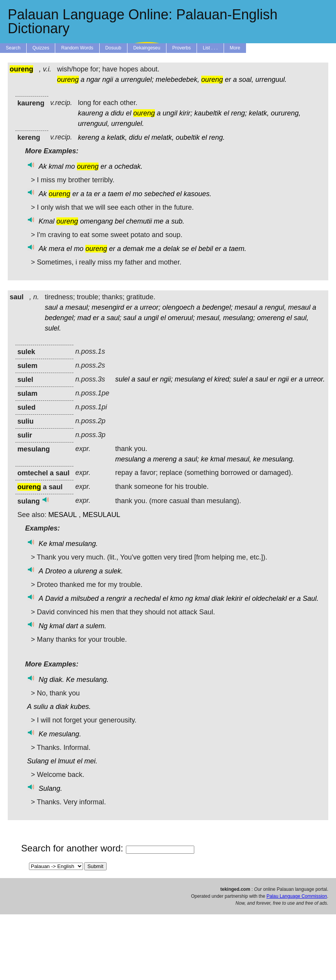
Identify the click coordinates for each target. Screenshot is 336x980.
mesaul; (77, 307)
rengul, (276, 307)
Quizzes (41, 48)
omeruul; (181, 318)
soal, (246, 80)
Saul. (311, 599)
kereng (89, 137)
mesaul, (209, 318)
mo (70, 166)
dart (72, 626)
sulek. (114, 571)
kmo (176, 599)
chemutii (139, 221)
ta (89, 194)
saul (51, 307)
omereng (271, 318)
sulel (122, 379)
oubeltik (188, 137)
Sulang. (50, 788)
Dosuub (113, 48)
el (129, 113)
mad (84, 318)
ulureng (85, 571)
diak (218, 599)
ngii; (166, 379)
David (54, 599)
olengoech (178, 307)
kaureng (91, 113)
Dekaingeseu (147, 48)
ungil (170, 113)
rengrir (116, 599)
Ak (43, 166)
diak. (57, 680)
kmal (56, 166)
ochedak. (128, 166)
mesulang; (239, 318)
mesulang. (279, 459)
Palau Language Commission (297, 896)
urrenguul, (94, 124)
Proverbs (182, 48)
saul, (301, 318)
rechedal (147, 599)
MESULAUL (101, 515)
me (159, 221)
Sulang (38, 761)
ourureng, (286, 113)
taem (115, 194)
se (185, 249)
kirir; (186, 113)
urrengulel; (137, 80)
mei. (91, 761)
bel (119, 221)
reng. (217, 137)
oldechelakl (270, 599)
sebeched (159, 194)
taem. (238, 249)
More (235, 48)
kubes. (81, 707)
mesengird (108, 307)
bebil (206, 249)
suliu (41, 707)
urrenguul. (271, 80)
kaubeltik (208, 113)
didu (117, 113)
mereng (165, 459)
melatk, (163, 137)
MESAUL (63, 515)
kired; (222, 379)
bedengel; (217, 307)
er (228, 80)
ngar (93, 80)
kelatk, (259, 113)
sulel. (53, 328)
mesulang (190, 379)
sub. (178, 221)
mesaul (246, 307)
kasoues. (198, 194)
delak (171, 249)
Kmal (47, 221)
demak (133, 249)
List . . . (210, 48)
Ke (43, 544)
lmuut (66, 761)
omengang (96, 221)
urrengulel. (128, 124)
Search (13, 48)
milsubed (85, 599)
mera (57, 249)
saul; (114, 318)
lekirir (235, 599)
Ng (43, 626)
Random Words (77, 48)
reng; (239, 113)
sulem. (96, 626)
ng (189, 599)
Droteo (56, 571)
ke (204, 459)
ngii (108, 80)
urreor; (150, 307)
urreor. (315, 379)
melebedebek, (177, 80)
